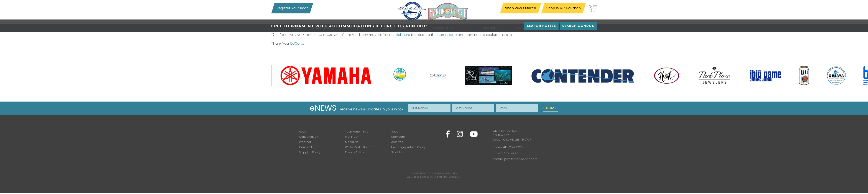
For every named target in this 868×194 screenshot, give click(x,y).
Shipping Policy (310, 152)
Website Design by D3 (420, 177)
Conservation (309, 137)
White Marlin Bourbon (360, 147)
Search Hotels (542, 26)
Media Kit (351, 142)
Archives (397, 142)
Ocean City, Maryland (448, 177)
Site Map (397, 152)
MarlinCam (353, 137)
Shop (395, 132)
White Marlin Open (446, 173)
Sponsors (398, 137)
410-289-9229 (513, 147)
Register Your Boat (292, 8)
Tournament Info (357, 132)
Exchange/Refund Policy (408, 147)
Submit (551, 108)
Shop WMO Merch (521, 8)
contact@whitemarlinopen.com (515, 159)
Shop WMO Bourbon (564, 8)
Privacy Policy (354, 152)
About (303, 132)
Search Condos (578, 26)
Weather (305, 142)
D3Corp (297, 43)
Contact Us (307, 147)
